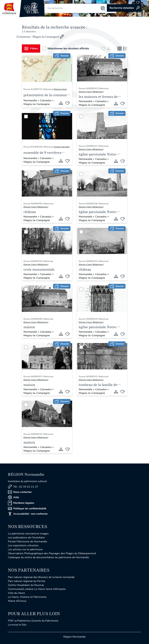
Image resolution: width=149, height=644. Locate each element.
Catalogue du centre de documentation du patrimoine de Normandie (48, 557)
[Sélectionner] (26, 59)
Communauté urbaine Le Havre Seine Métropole (37, 589)
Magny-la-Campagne (37, 104)
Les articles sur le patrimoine (25, 549)
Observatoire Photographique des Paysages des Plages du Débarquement (52, 553)
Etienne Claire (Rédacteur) (91, 92)
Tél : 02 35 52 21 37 (23, 487)
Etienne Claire (60, 89)
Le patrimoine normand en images (28, 534)
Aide (13, 497)
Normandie (31, 100)
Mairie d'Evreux (17, 601)
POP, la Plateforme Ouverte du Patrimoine (33, 621)
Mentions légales (21, 503)
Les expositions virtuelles (23, 545)
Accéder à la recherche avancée (124, 8)
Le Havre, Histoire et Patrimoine (27, 597)
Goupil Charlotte (62, 147)
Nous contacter (20, 492)
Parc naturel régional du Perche (27, 581)
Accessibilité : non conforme (28, 514)
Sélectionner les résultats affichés (66, 49)
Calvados (46, 100)
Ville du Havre (16, 593)
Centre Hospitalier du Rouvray (26, 585)
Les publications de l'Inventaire (26, 538)
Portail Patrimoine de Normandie (28, 542)
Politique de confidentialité (27, 509)
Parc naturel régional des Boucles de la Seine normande (41, 577)
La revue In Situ (17, 625)
